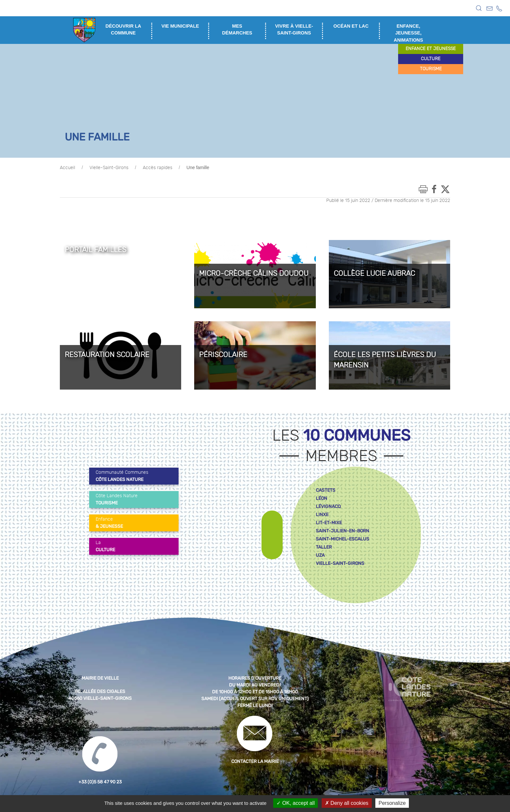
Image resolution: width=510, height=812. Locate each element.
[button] (479, 8)
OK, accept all (295, 803)
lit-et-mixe (329, 523)
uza (320, 555)
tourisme (431, 69)
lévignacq (328, 506)
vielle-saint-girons (340, 563)
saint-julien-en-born (342, 531)
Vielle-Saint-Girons (109, 168)
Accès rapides (158, 168)
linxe (322, 515)
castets (326, 490)
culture (431, 59)
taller (324, 547)
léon (322, 498)
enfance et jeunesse (431, 49)
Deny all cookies (347, 803)
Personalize (392, 803)
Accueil (67, 168)
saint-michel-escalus (342, 539)
